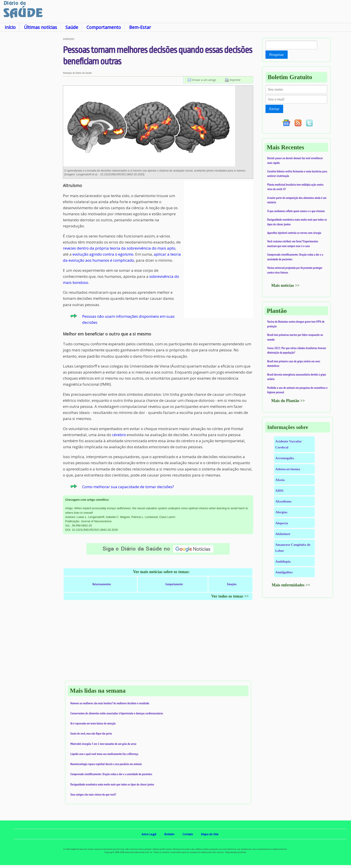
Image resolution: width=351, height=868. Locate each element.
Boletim (169, 834)
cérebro (119, 435)
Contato (188, 834)
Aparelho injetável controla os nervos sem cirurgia (294, 233)
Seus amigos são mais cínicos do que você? (93, 794)
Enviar (274, 109)
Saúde (72, 27)
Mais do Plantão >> (288, 401)
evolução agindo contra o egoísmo (103, 254)
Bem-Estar (140, 27)
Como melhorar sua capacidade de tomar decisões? (128, 487)
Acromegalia (285, 458)
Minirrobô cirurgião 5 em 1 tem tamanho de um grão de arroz (103, 744)
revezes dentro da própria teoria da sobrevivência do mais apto (119, 248)
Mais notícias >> (286, 285)
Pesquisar (277, 55)
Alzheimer (283, 534)
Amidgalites (284, 572)
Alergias (281, 512)
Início (10, 27)
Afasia (280, 480)
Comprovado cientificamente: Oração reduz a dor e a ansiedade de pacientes (111, 774)
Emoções (232, 584)
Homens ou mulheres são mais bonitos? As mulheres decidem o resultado (110, 703)
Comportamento (104, 27)
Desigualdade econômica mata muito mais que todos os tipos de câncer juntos (112, 784)
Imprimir (235, 80)
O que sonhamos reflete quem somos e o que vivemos (296, 211)
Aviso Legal (149, 834)
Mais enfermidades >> (291, 585)
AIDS (279, 491)
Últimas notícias (41, 27)
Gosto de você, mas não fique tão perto (91, 733)
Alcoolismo (283, 501)
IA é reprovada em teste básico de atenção (93, 723)
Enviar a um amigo (204, 80)
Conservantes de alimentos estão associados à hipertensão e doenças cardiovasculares (117, 713)
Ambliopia (283, 561)
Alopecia (282, 523)
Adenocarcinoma (288, 469)
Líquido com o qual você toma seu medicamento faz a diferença (104, 754)
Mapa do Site (210, 834)
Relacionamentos (102, 584)
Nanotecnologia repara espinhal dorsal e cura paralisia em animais (106, 764)
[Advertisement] (31, 105)
